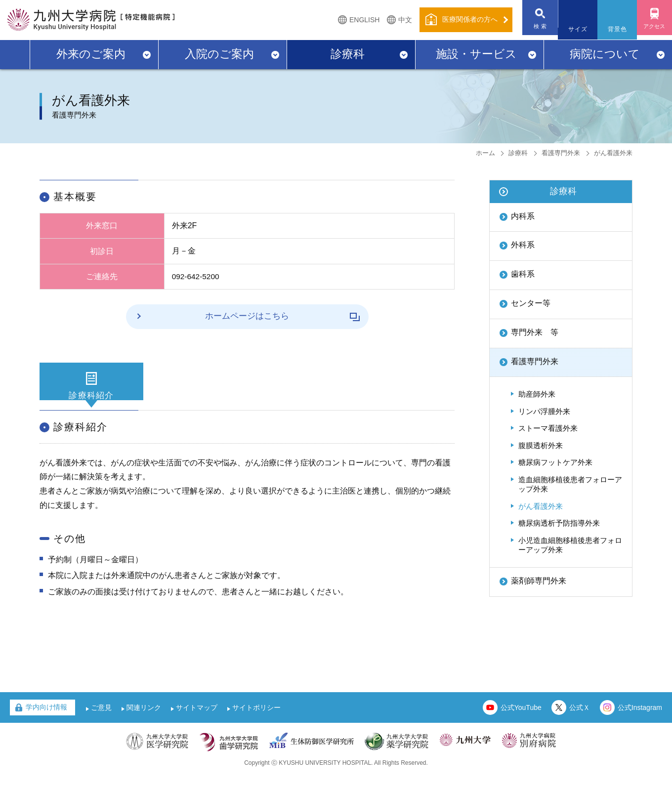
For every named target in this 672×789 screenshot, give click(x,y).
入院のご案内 (219, 54)
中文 (397, 20)
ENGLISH (356, 20)
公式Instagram (640, 720)
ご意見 (101, 720)
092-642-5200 (197, 276)
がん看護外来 (541, 506)
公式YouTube (521, 720)
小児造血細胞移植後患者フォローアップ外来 (570, 545)
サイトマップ (197, 720)
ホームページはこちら (266, 316)
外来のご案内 (91, 54)
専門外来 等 (535, 332)
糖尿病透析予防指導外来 (559, 523)
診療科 (348, 54)
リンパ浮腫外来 (544, 411)
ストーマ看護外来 (548, 428)
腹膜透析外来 (541, 445)
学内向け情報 (46, 720)
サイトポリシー (256, 720)
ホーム (485, 153)
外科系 (523, 245)
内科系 (523, 216)
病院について (605, 54)
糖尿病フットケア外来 (555, 462)
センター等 (531, 303)
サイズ (574, 29)
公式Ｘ (580, 720)
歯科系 (523, 274)
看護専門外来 (561, 153)
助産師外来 (537, 394)
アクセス (652, 29)
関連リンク (144, 720)
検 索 (534, 29)
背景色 (613, 29)
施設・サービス (476, 54)
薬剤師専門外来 (539, 581)
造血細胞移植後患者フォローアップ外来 (570, 484)
